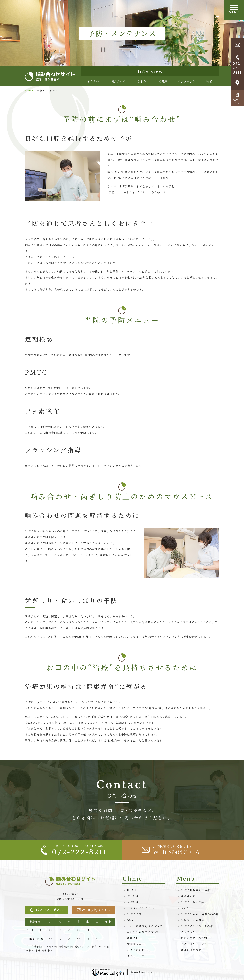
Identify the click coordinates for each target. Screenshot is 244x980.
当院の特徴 (134, 914)
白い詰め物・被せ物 (194, 938)
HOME (29, 90)
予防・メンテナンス (194, 944)
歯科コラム (134, 944)
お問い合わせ (136, 950)
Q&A (130, 920)
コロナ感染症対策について (144, 926)
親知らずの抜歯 (191, 950)
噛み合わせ (118, 81)
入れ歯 (142, 81)
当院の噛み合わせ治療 (196, 890)
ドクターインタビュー (142, 908)
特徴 (209, 81)
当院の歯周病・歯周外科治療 (200, 914)
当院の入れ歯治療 (193, 902)
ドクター (93, 81)
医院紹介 (133, 902)
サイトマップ (136, 956)
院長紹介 (133, 896)
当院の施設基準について (143, 932)
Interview (150, 71)
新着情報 (133, 938)
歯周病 (163, 81)
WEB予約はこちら (94, 910)
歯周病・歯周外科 (193, 920)
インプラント (186, 81)
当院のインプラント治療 (197, 926)
